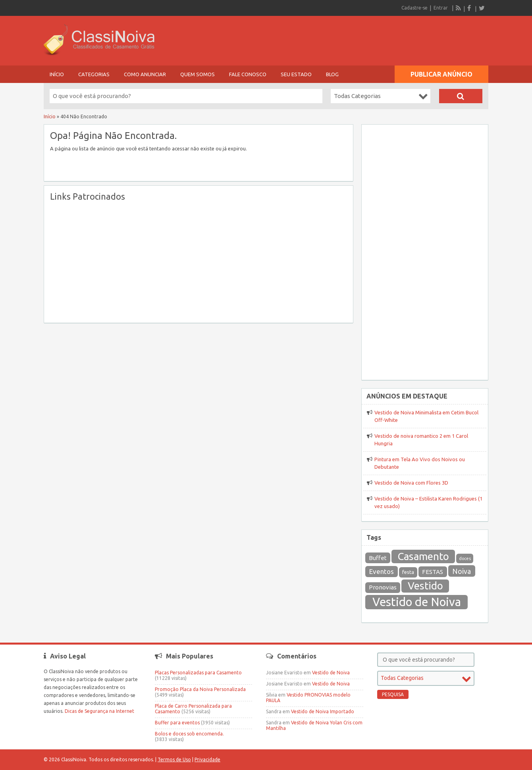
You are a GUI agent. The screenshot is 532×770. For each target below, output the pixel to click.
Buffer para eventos (177, 723)
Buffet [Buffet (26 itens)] (378, 558)
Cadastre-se (414, 8)
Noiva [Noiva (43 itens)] (462, 571)
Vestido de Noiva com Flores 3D (411, 483)
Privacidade (207, 759)
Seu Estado (296, 74)
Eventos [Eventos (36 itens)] (382, 571)
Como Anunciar (145, 74)
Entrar (441, 8)
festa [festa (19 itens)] (408, 572)
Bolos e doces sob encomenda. (189, 734)
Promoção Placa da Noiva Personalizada (200, 689)
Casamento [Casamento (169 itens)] (423, 556)
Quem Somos (198, 74)
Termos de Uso (174, 759)
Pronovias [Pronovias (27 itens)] (383, 587)
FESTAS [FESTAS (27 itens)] (433, 572)
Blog (332, 74)
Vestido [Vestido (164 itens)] (425, 586)
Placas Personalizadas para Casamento (198, 673)
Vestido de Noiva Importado (323, 711)
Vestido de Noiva (331, 673)
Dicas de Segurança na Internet (99, 711)
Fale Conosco (248, 74)
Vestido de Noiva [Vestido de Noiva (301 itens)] (417, 602)
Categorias (94, 74)
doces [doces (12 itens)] (465, 558)
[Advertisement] (199, 261)
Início (57, 74)
